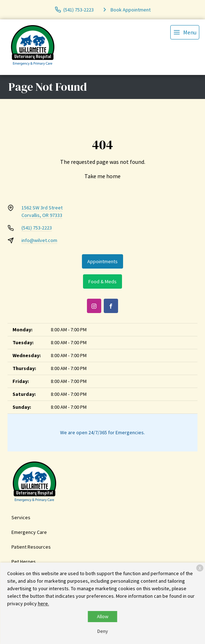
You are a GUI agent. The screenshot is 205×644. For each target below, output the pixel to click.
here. (43, 603)
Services (21, 517)
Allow (103, 616)
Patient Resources (31, 547)
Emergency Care (29, 532)
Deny (103, 631)
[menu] (185, 32)
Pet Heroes (24, 562)
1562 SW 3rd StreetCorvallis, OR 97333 (42, 211)
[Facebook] (111, 306)
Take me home (103, 176)
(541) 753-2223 (37, 228)
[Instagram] (94, 306)
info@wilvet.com (39, 240)
